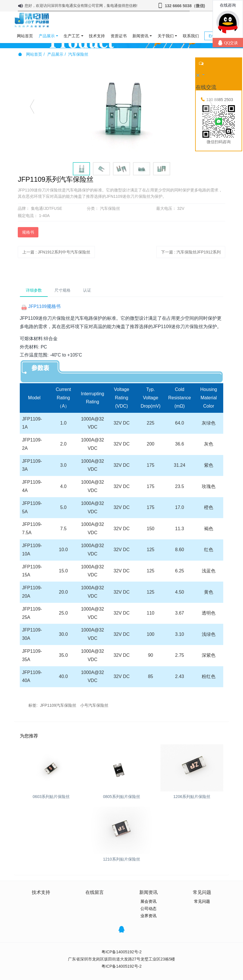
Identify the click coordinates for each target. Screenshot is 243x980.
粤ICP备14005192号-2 (121, 952)
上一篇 (56, 252)
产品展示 (55, 54)
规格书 (28, 232)
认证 (87, 290)
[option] (121, 109)
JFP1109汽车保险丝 (58, 705)
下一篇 (191, 252)
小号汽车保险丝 (94, 705)
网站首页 (25, 36)
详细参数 (34, 290)
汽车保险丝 (78, 54)
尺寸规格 (62, 290)
